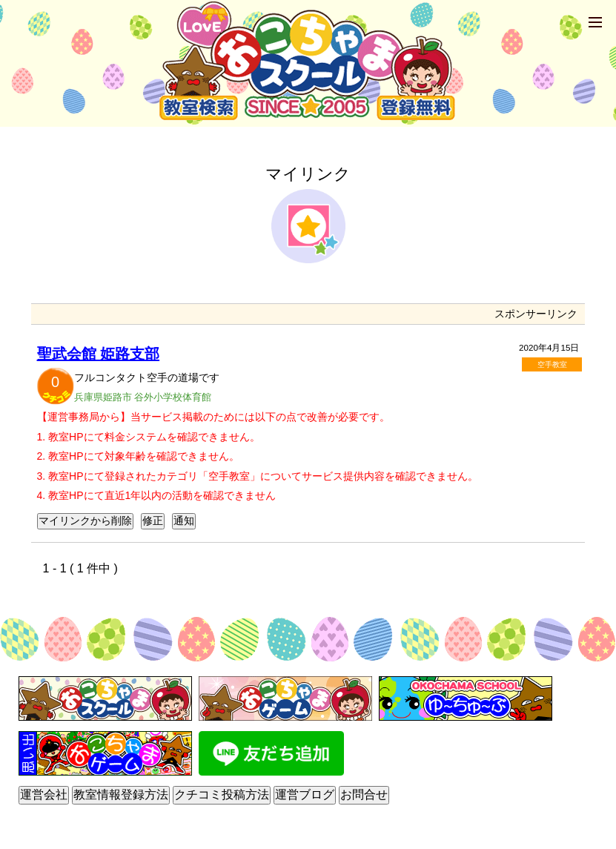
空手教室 (552, 364)
